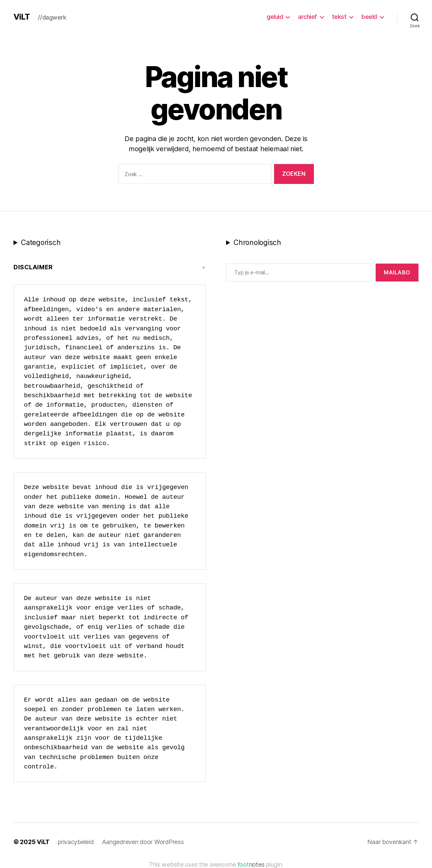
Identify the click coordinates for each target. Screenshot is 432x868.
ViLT (22, 17)
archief (307, 17)
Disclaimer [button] (33, 267)
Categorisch (41, 242)
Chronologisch (257, 242)
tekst (339, 17)
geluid (275, 17)
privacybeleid (76, 842)
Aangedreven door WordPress (143, 842)
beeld (369, 17)
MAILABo (397, 272)
